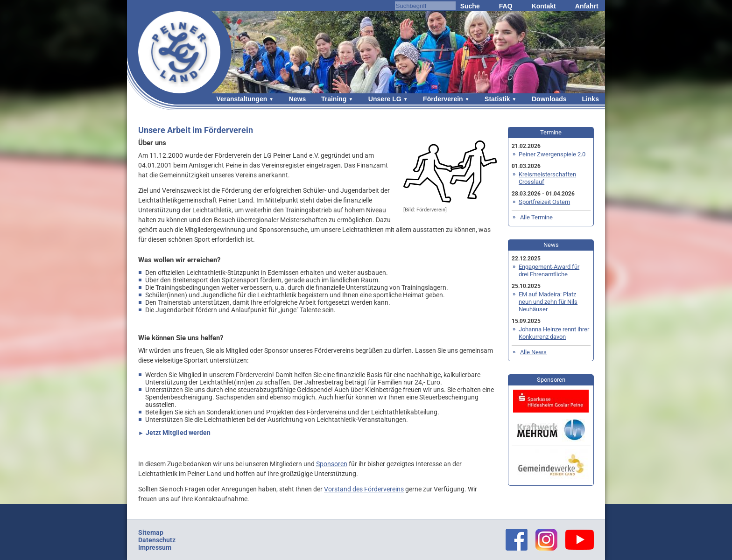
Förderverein (443, 99)
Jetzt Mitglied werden (178, 433)
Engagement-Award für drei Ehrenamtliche (549, 270)
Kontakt (544, 6)
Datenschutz (157, 540)
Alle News (533, 352)
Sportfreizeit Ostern (544, 202)
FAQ (506, 6)
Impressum (155, 547)
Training (334, 99)
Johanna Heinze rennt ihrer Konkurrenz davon (554, 333)
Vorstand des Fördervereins (364, 489)
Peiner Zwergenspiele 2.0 (552, 154)
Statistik (497, 99)
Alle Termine (536, 217)
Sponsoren (332, 464)
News (298, 99)
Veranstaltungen (242, 99)
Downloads (549, 99)
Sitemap (151, 532)
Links (590, 99)
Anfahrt (587, 6)
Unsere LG (385, 99)
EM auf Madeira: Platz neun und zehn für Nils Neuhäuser (548, 302)
